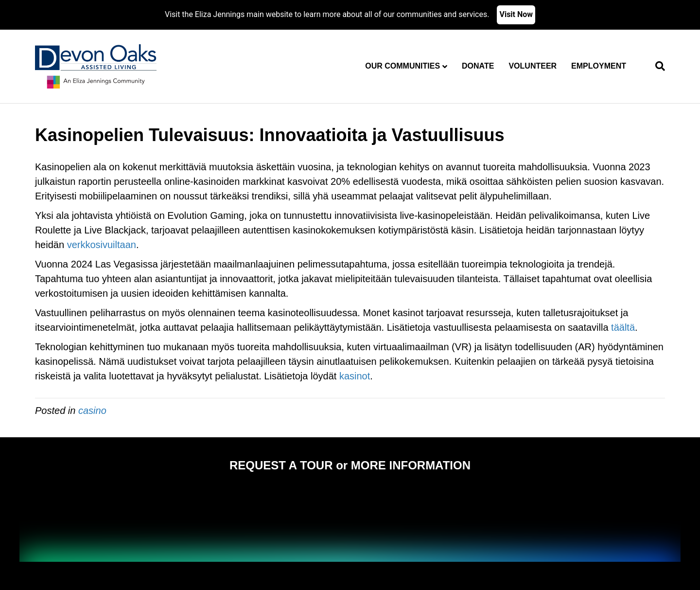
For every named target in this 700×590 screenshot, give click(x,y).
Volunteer (533, 66)
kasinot (355, 376)
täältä (623, 327)
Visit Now (516, 14)
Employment (599, 66)
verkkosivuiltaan (102, 245)
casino (92, 411)
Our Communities (402, 66)
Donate (478, 66)
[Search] (656, 66)
